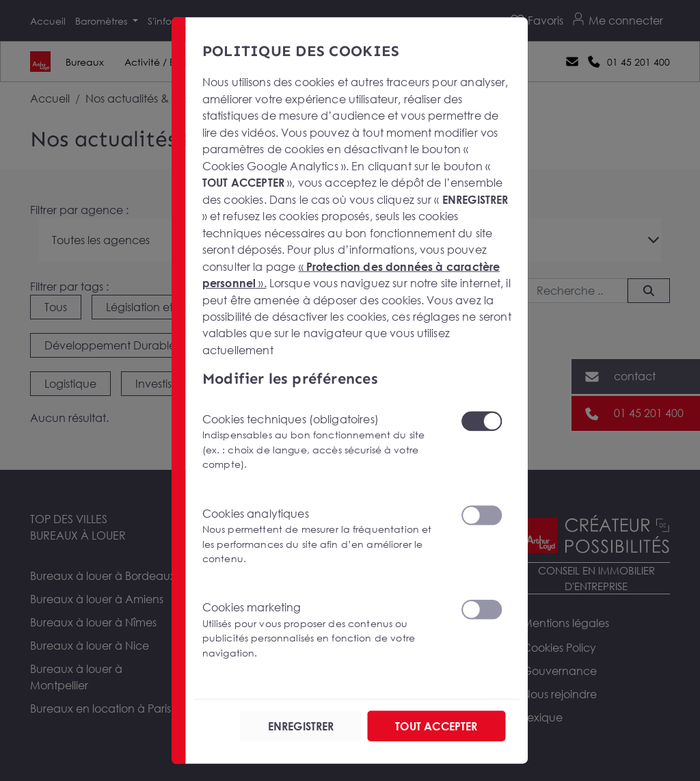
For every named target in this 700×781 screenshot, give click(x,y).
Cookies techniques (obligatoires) (323, 441)
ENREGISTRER (301, 726)
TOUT (436, 726)
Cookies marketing (323, 630)
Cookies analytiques (323, 536)
